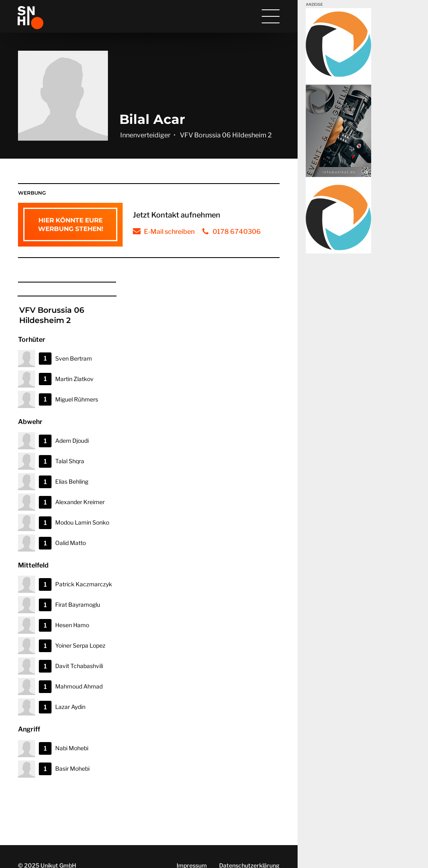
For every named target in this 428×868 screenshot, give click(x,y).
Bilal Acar (152, 119)
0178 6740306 (237, 232)
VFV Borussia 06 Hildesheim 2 (226, 135)
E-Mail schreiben (169, 232)
